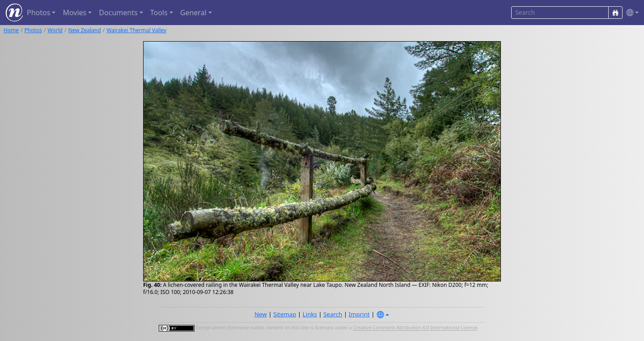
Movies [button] (74, 13)
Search (333, 314)
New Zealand (84, 30)
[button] (631, 13)
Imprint (359, 314)
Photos (33, 30)
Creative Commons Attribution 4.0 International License (415, 328)
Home (11, 30)
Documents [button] (118, 13)
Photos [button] (38, 13)
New (261, 314)
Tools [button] (159, 13)
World (55, 30)
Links (310, 314)
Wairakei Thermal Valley (136, 30)
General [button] (193, 13)
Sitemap (285, 314)
